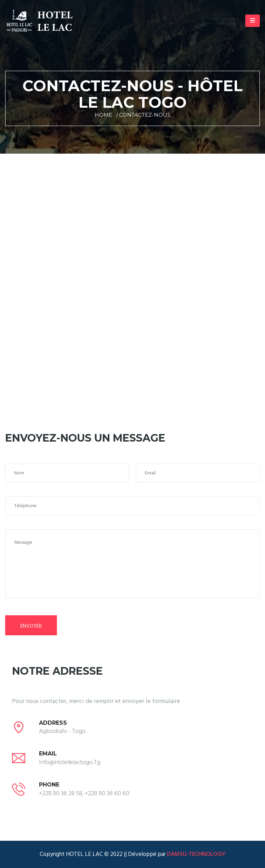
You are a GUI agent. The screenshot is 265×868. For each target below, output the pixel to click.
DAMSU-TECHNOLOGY (195, 854)
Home (103, 115)
